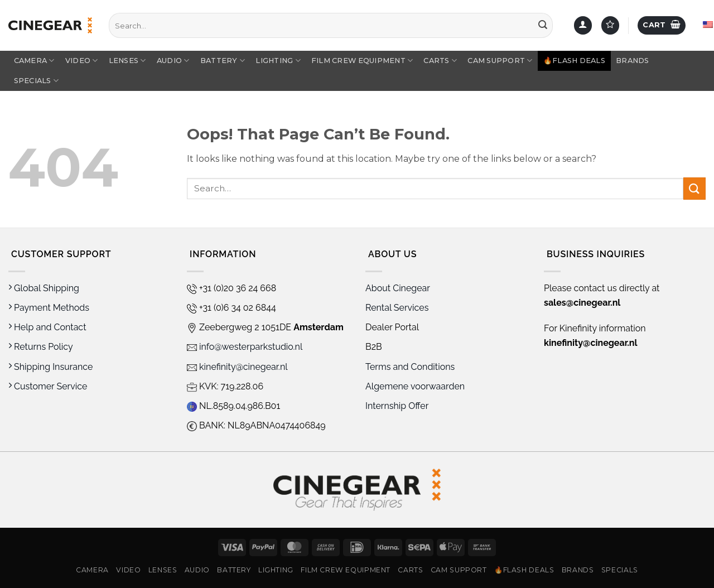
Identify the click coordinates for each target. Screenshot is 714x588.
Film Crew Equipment (362, 61)
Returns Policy (41, 347)
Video (82, 61)
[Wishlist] (610, 25)
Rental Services (397, 308)
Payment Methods (49, 308)
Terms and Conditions (410, 367)
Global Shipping (44, 288)
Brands (633, 61)
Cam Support (500, 61)
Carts (440, 61)
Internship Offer (397, 406)
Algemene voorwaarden (416, 386)
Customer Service (48, 386)
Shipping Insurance (50, 367)
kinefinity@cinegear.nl (237, 367)
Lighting (278, 61)
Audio (173, 61)
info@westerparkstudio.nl (245, 347)
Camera (34, 61)
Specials (37, 81)
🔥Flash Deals (574, 61)
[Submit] (543, 26)
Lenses (127, 61)
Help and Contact (47, 327)
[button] (583, 25)
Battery (223, 61)
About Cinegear (398, 288)
